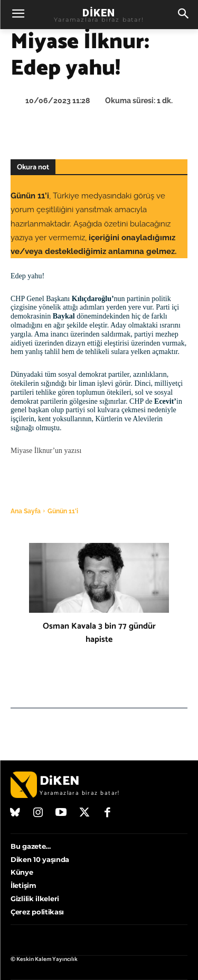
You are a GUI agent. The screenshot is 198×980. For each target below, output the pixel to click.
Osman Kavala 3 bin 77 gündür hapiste (99, 633)
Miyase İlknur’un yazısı (46, 451)
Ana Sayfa (26, 511)
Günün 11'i (63, 511)
